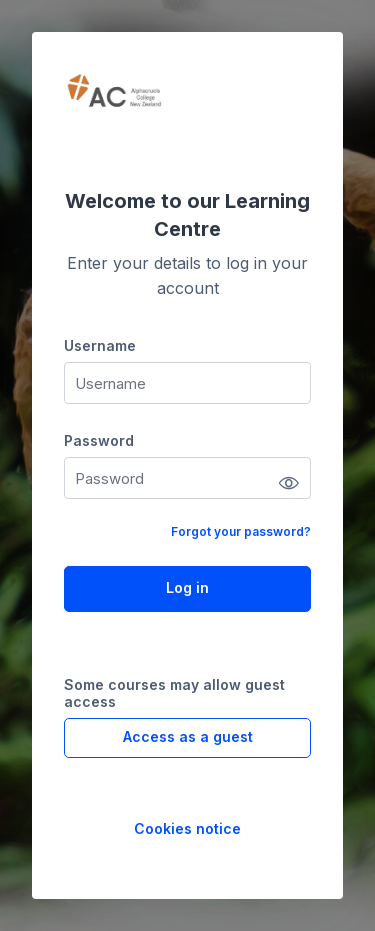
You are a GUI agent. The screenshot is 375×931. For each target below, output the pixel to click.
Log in (187, 587)
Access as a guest (188, 736)
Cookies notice (187, 828)
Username (100, 345)
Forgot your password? (241, 531)
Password (99, 440)
